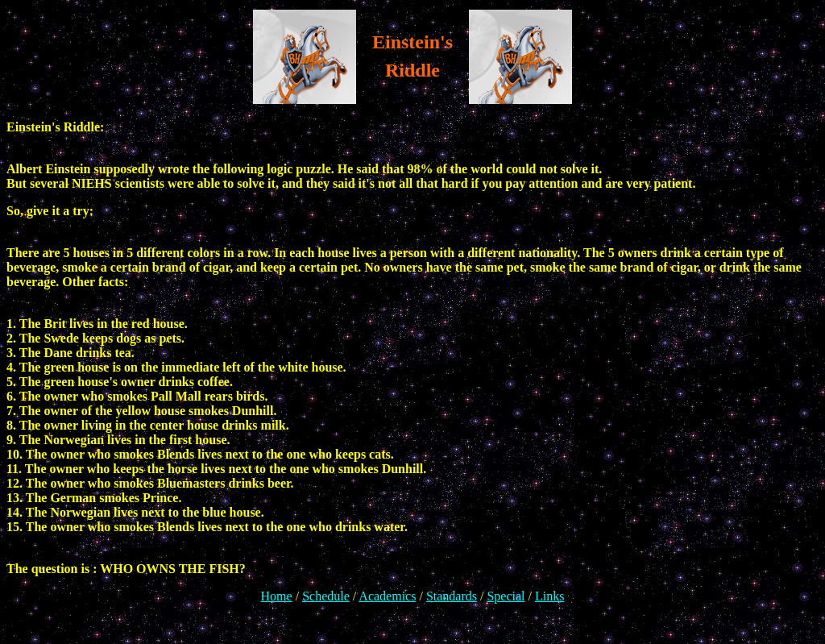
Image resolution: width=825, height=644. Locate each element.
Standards (452, 596)
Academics (387, 596)
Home (277, 596)
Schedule (326, 596)
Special (506, 596)
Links (549, 596)
